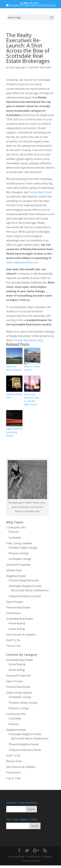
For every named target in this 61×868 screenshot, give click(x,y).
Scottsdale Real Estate (40, 67)
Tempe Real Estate (40, 192)
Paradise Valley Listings (23, 548)
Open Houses (14, 602)
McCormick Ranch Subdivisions (30, 590)
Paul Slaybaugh (17, 67)
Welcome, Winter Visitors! (14, 368)
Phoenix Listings (19, 553)
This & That (13, 646)
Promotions (13, 613)
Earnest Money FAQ (14, 396)
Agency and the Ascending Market (14, 432)
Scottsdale (15, 538)
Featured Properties (18, 565)
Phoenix (14, 532)
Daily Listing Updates (19, 543)
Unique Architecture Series (25, 596)
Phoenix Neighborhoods (24, 580)
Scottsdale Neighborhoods (25, 586)
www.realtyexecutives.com (22, 262)
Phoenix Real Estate (18, 607)
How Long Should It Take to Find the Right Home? (32, 399)
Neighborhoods (16, 576)
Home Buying (17, 623)
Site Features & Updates (21, 635)
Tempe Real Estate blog (28, 340)
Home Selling (17, 629)
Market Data (14, 570)
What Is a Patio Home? (32, 368)
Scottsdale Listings (20, 559)
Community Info (16, 527)
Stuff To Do (13, 640)
